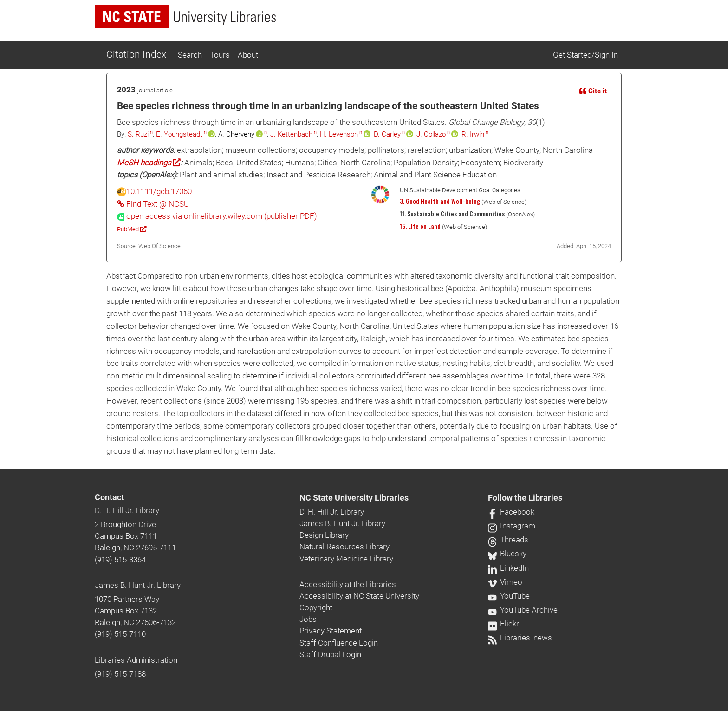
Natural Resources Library (344, 547)
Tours (220, 55)
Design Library (324, 535)
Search (190, 55)
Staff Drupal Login (330, 654)
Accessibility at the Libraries (348, 584)
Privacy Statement (331, 631)
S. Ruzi (138, 134)
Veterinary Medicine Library (346, 559)
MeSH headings (149, 163)
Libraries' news (520, 638)
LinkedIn (508, 568)
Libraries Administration (136, 660)
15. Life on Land (420, 226)
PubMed (132, 229)
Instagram (512, 526)
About (248, 55)
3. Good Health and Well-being (440, 201)
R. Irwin (473, 134)
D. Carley (387, 134)
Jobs (308, 619)
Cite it (593, 91)
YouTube (509, 596)
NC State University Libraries (354, 498)
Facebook (511, 512)
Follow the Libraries (525, 498)
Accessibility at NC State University (359, 596)
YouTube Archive (523, 610)
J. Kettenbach (291, 134)
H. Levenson (339, 134)
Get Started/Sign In (585, 55)
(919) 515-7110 (120, 634)
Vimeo (505, 582)
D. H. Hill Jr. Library (127, 510)
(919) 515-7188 (120, 674)
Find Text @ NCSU (153, 204)
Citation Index (136, 54)
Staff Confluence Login (339, 643)
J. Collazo (431, 134)
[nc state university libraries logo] (185, 16)
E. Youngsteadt (179, 134)
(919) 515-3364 (120, 560)
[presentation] (217, 216)
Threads (508, 540)
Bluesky (507, 554)
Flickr (504, 624)
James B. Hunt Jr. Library (138, 585)
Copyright (316, 607)
